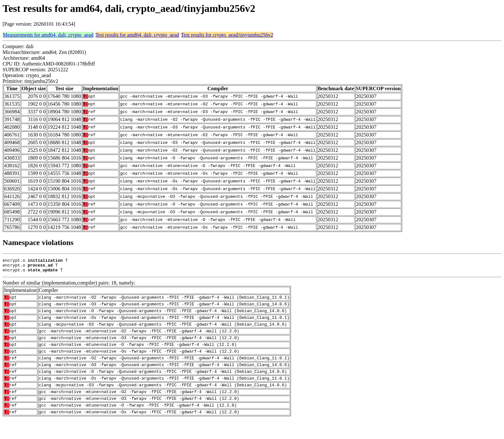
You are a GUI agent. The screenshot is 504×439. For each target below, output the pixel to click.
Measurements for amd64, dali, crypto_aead (48, 35)
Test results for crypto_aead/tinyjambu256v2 (227, 35)
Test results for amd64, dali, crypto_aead (137, 35)
